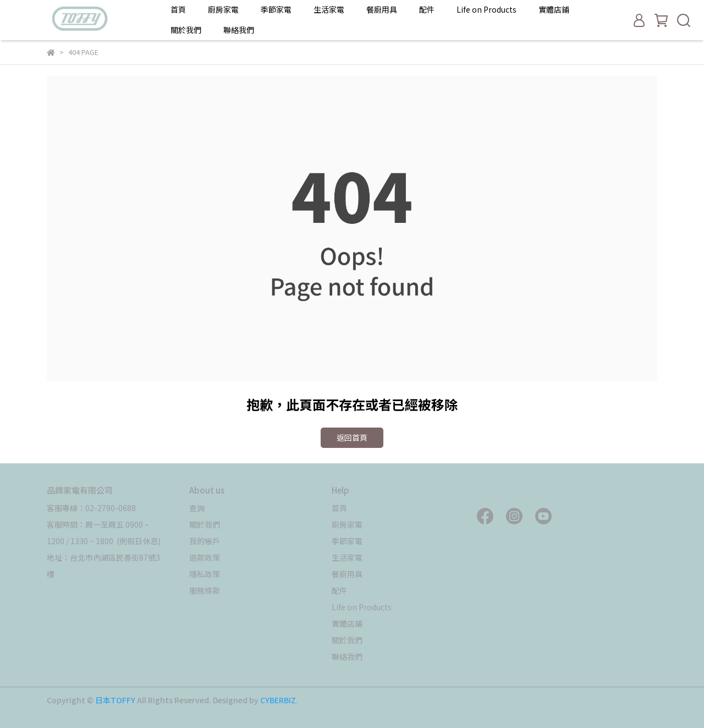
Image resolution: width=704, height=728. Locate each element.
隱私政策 (205, 574)
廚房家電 (223, 9)
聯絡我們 (239, 30)
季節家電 (276, 9)
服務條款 (205, 590)
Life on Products (486, 9)
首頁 (178, 9)
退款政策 (205, 557)
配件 (427, 9)
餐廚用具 (382, 9)
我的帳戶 (205, 541)
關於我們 (186, 30)
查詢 (197, 508)
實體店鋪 (554, 9)
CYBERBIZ (278, 700)
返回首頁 (352, 437)
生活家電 (329, 9)
